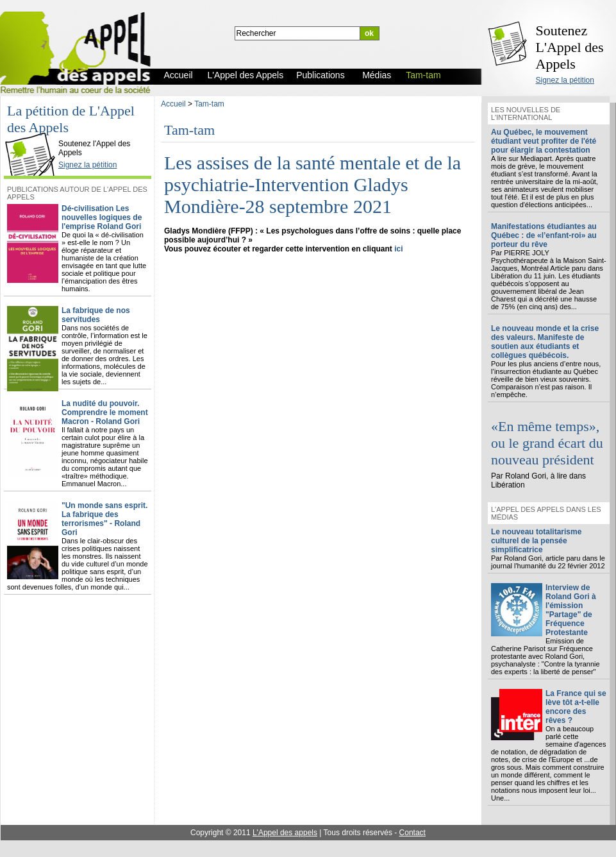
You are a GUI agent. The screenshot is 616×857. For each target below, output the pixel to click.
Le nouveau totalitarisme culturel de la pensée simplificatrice (536, 541)
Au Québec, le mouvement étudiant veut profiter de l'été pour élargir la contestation (544, 141)
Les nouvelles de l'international (526, 114)
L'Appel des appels (285, 833)
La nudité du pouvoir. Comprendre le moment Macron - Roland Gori (105, 412)
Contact (412, 833)
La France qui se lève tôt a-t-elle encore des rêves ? (576, 707)
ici (398, 249)
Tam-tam (209, 104)
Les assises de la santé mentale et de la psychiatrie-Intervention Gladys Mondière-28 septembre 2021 (312, 184)
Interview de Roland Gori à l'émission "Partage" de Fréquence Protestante (571, 610)
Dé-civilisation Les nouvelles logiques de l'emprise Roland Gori (102, 217)
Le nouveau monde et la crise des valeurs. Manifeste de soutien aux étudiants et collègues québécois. (545, 342)
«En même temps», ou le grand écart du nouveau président (547, 443)
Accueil (173, 104)
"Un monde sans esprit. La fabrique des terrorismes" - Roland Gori (104, 519)
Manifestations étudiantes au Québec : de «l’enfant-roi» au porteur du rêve (544, 235)
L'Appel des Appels (33, 133)
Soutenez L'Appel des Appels (570, 47)
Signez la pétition (565, 80)
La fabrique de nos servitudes (96, 315)
